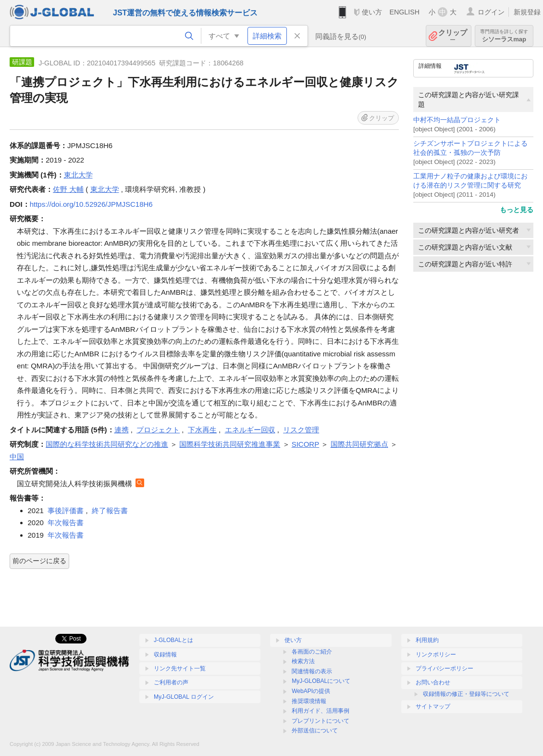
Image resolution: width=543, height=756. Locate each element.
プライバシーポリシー (444, 668)
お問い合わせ (433, 682)
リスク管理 (301, 430)
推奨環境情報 (309, 701)
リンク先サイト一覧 (180, 668)
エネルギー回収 (250, 430)
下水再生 (202, 430)
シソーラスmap (504, 36)
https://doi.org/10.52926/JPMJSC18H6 (91, 204)
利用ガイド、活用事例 (321, 711)
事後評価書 (66, 510)
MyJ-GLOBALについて (321, 681)
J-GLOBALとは (173, 640)
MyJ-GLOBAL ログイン (184, 697)
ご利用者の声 (171, 682)
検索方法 (303, 661)
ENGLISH (404, 12)
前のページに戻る (39, 561)
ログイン (491, 12)
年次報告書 (66, 523)
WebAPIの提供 (311, 691)
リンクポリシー (436, 655)
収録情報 (165, 655)
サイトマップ (433, 706)
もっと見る (517, 210)
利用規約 (427, 640)
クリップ (453, 36)
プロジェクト (158, 430)
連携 (122, 430)
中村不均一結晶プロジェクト (457, 120)
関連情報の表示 (312, 671)
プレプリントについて (321, 721)
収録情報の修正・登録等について (466, 694)
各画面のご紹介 (312, 652)
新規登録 (527, 12)
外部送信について (315, 731)
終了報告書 (110, 510)
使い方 (372, 12)
